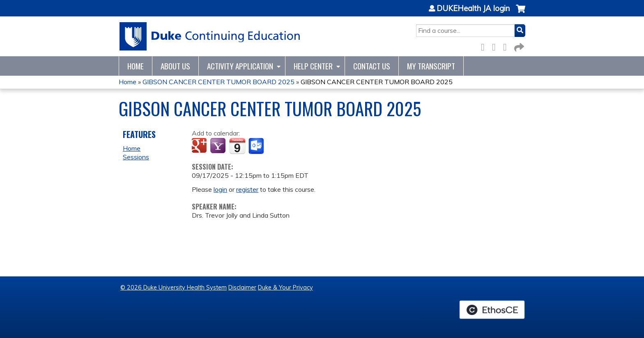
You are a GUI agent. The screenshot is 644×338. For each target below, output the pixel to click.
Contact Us (372, 66)
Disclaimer (242, 287)
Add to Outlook (257, 146)
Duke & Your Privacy (285, 287)
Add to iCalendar (237, 146)
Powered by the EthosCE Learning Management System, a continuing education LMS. (492, 310)
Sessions (136, 157)
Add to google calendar (200, 146)
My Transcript (431, 66)
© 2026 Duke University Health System (174, 287)
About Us (175, 66)
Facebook (485, 46)
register (247, 189)
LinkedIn (507, 46)
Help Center (313, 66)
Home (136, 66)
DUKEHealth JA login (473, 9)
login (220, 189)
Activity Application (240, 66)
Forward (518, 46)
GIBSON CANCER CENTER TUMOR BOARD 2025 (218, 82)
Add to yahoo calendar (219, 146)
